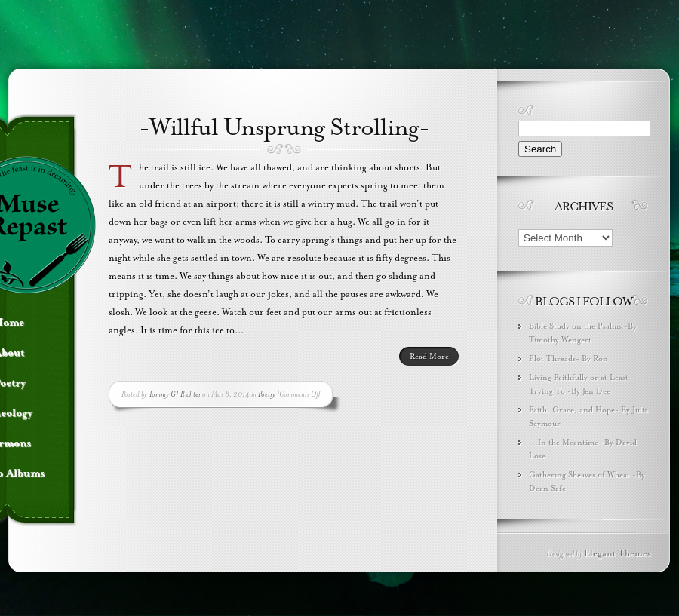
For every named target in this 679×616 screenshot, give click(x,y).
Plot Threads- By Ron (568, 359)
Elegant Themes (618, 553)
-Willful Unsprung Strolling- (284, 127)
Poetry (267, 394)
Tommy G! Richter (175, 394)
